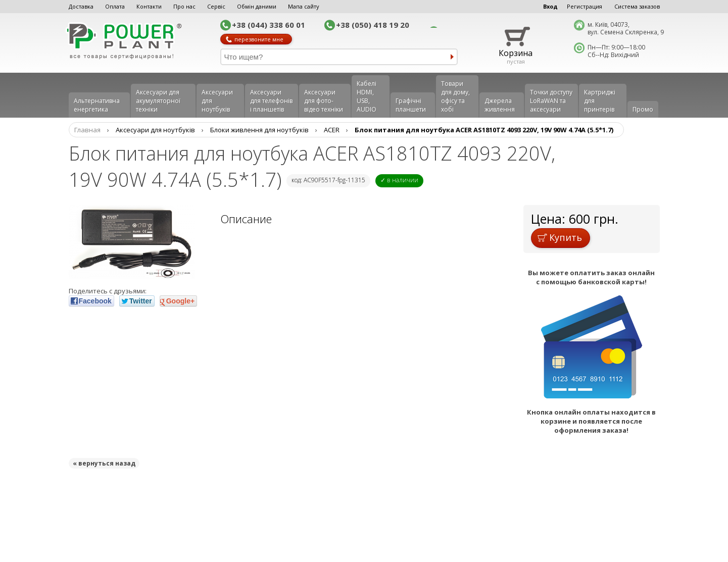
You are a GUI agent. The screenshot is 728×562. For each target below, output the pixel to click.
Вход (550, 6)
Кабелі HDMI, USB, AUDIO (367, 96)
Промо (643, 109)
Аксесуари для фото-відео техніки (324, 101)
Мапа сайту (304, 6)
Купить (560, 237)
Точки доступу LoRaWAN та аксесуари (551, 101)
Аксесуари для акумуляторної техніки (158, 101)
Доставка (81, 6)
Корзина (516, 53)
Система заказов (637, 6)
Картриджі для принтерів (600, 101)
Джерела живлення (500, 105)
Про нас (184, 6)
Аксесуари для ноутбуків (217, 101)
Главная (87, 130)
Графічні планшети (411, 105)
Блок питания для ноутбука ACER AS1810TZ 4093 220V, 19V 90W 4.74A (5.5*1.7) (484, 130)
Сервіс (216, 6)
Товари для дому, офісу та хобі (455, 96)
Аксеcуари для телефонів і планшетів (271, 101)
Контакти (149, 6)
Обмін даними (257, 6)
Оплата (115, 6)
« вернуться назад (104, 463)
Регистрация (585, 6)
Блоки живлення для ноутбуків (259, 130)
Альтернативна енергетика (97, 105)
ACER (332, 130)
